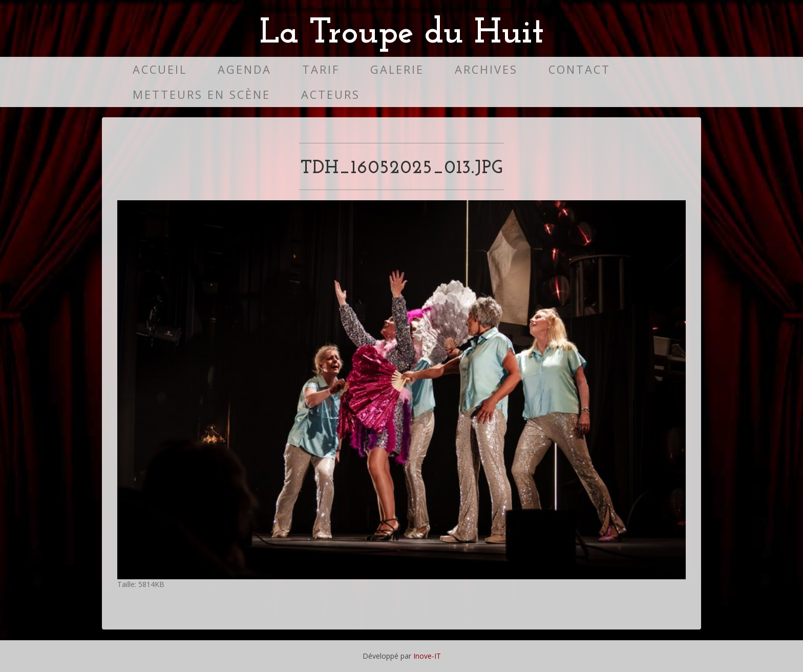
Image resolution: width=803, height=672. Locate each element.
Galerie (397, 69)
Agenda (245, 69)
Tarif (321, 69)
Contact (579, 69)
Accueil (160, 69)
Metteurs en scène (202, 94)
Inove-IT (427, 656)
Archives (486, 69)
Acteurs (331, 94)
